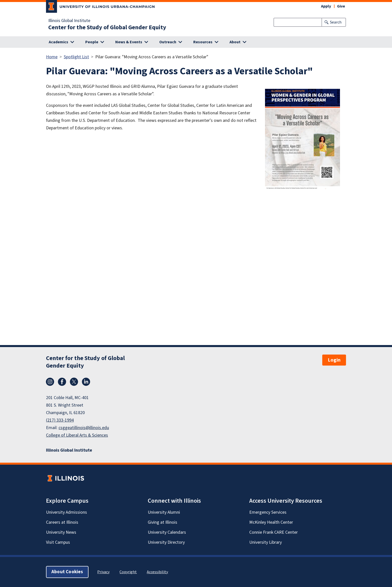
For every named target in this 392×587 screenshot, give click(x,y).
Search (336, 22)
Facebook (62, 382)
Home (52, 57)
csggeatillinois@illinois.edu (84, 428)
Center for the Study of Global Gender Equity (107, 28)
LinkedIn (86, 382)
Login (334, 360)
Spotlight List (76, 57)
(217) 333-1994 (60, 420)
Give (341, 6)
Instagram (50, 382)
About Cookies (67, 572)
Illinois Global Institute (69, 21)
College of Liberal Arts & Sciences (77, 435)
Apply (326, 6)
